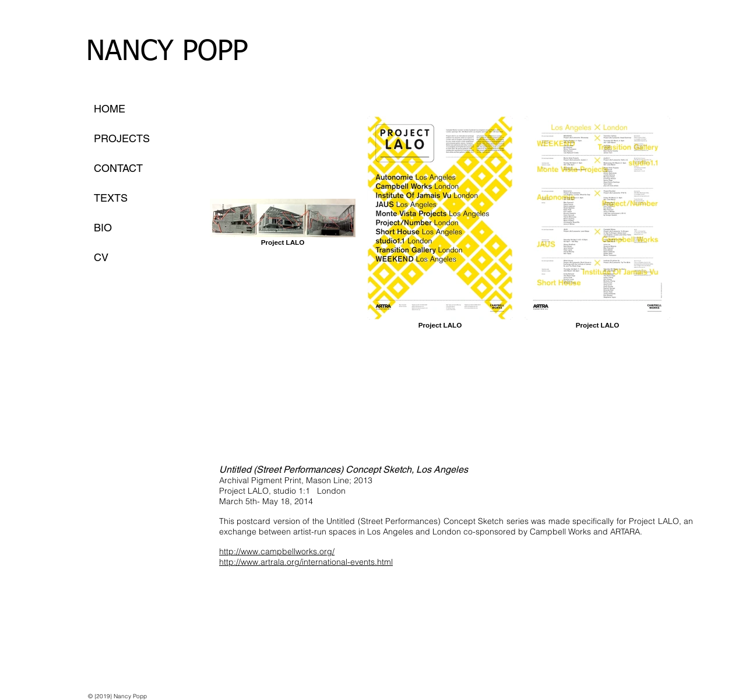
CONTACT (118, 168)
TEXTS (111, 198)
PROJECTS (122, 138)
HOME (110, 109)
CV (101, 257)
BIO (103, 228)
